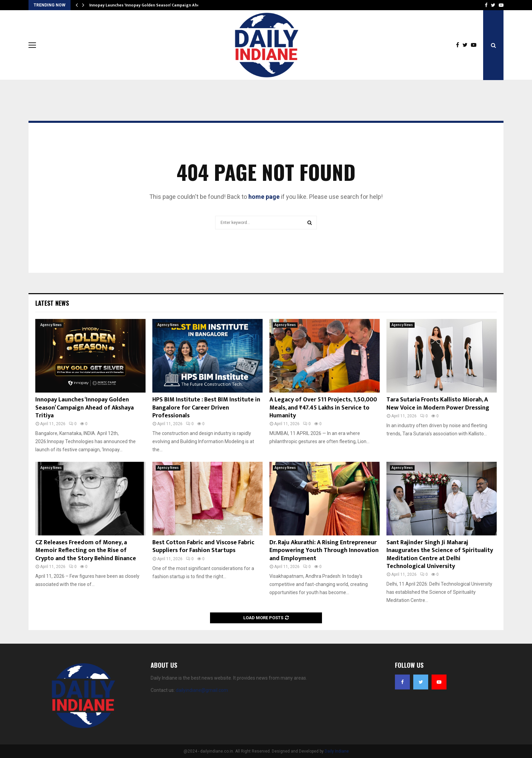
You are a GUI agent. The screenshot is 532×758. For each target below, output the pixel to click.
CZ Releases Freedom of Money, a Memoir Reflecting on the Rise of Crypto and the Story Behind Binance (86, 551)
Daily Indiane (337, 751)
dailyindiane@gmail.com (202, 690)
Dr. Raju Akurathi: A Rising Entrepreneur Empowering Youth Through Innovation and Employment (324, 551)
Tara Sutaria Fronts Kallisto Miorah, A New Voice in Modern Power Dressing (438, 404)
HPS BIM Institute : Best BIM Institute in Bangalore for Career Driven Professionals (206, 408)
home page (264, 197)
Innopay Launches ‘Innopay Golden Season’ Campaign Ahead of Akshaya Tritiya (84, 408)
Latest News (52, 303)
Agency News (51, 325)
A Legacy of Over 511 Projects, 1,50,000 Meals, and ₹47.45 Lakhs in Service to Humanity (323, 408)
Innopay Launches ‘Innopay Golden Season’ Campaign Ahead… (148, 5)
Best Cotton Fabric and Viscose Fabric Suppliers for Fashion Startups (203, 546)
